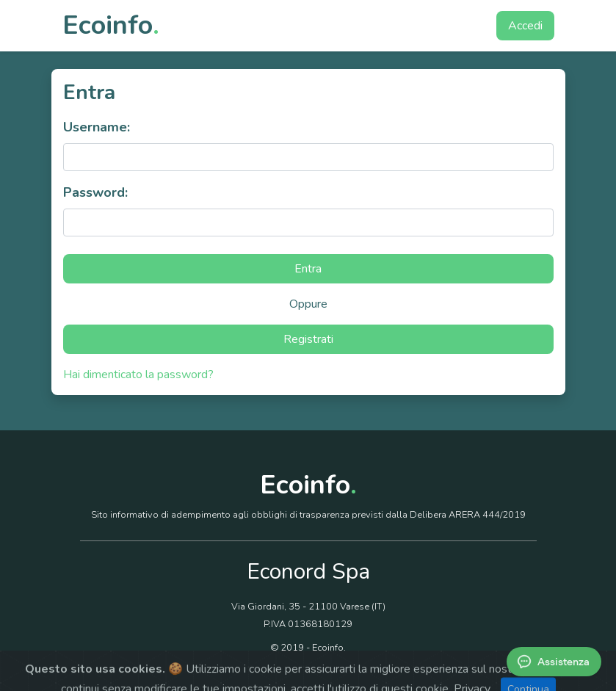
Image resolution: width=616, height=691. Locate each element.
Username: (97, 127)
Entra (308, 269)
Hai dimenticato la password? (138, 375)
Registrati (308, 339)
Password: (95, 192)
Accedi (525, 26)
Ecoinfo (111, 25)
